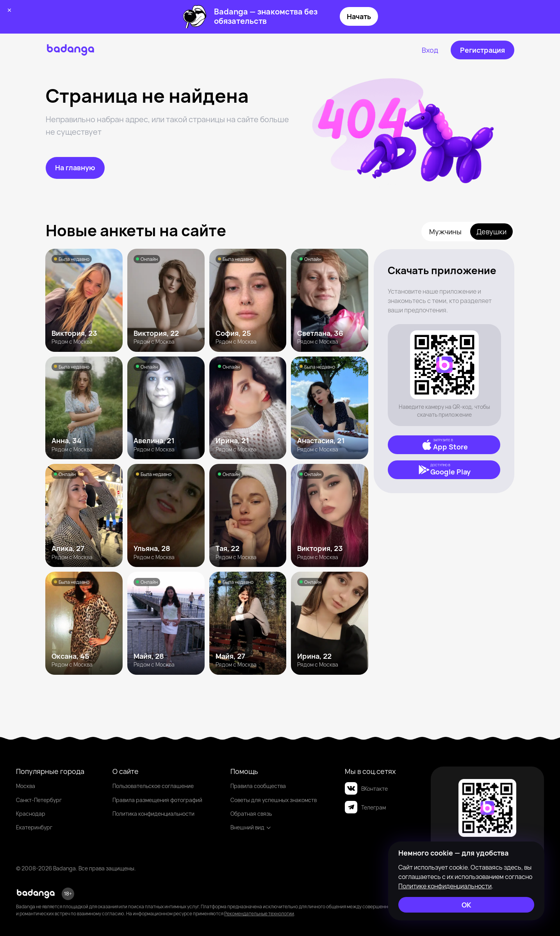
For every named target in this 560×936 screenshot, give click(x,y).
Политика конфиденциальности (153, 814)
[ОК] (466, 905)
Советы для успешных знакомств (274, 800)
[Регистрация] (482, 50)
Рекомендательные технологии (259, 914)
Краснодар (31, 814)
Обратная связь (251, 814)
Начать (359, 16)
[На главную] (75, 168)
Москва (26, 786)
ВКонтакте (366, 788)
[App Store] (444, 445)
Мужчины (445, 232)
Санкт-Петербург (39, 800)
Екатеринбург (34, 827)
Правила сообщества (258, 786)
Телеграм (365, 807)
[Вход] (430, 50)
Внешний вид (251, 827)
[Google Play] (444, 470)
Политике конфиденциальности (445, 886)
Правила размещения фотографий (157, 800)
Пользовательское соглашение (153, 786)
